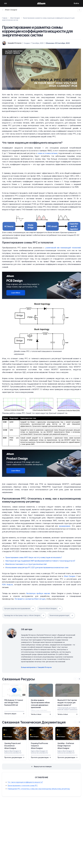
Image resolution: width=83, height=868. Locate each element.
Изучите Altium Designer (48, 608)
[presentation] (79, 679)
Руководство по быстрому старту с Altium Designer (22, 615)
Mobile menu (6, 3)
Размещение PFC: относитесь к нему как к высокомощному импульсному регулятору (39, 788)
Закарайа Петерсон (15, 43)
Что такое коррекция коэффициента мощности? (33, 143)
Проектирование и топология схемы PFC (23, 785)
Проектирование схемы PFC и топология (28, 243)
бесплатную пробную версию (38, 593)
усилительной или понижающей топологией (62, 248)
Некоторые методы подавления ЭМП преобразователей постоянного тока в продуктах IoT (43, 561)
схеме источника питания (47, 153)
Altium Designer (10, 10)
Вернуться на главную (43, 766)
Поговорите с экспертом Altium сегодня (31, 599)
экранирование (64, 526)
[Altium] (42, 3)
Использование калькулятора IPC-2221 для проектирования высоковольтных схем (39, 567)
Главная (5, 18)
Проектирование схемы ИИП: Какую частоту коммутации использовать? (35, 557)
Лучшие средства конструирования (17, 608)
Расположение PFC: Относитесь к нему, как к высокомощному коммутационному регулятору (41, 500)
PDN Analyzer (8, 584)
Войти (76, 3)
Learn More (16, 293)
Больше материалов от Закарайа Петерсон (36, 667)
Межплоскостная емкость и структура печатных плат (27, 564)
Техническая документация (59, 615)
